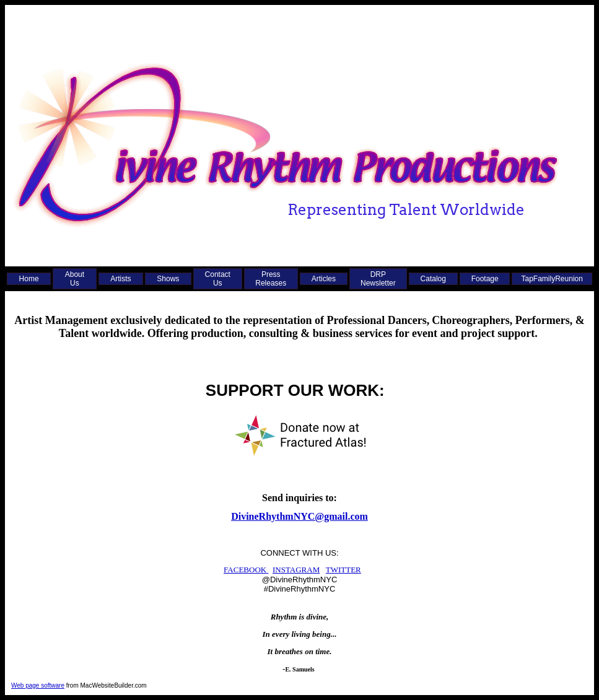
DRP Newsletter (378, 279)
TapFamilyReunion (552, 279)
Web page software (38, 685)
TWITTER (343, 570)
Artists (120, 279)
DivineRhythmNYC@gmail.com (299, 516)
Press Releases (271, 279)
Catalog (433, 279)
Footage (485, 279)
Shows (168, 279)
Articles (324, 279)
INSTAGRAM (296, 570)
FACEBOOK (246, 570)
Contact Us (218, 279)
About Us (75, 279)
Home (29, 279)
